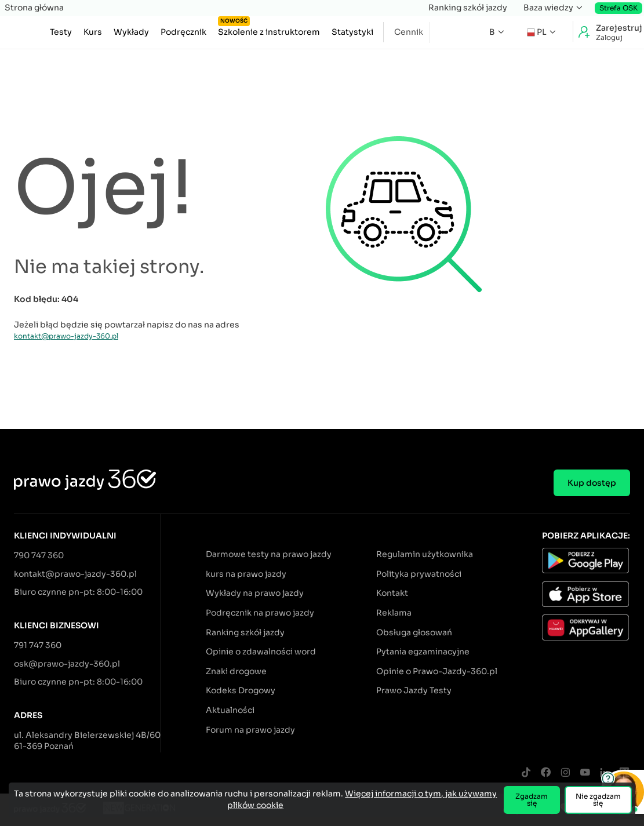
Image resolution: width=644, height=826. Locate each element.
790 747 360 (39, 555)
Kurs (93, 32)
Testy (61, 32)
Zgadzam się (532, 800)
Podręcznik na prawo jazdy (260, 613)
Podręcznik (183, 32)
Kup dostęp (592, 483)
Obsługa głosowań (414, 632)
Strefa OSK (618, 8)
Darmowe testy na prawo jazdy (269, 554)
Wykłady (131, 32)
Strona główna (34, 8)
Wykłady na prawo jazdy (255, 593)
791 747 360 (38, 645)
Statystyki (352, 32)
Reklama (394, 613)
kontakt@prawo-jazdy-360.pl (66, 336)
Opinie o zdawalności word (261, 652)
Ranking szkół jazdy (468, 8)
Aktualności (230, 710)
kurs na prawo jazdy (246, 574)
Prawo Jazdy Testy (414, 690)
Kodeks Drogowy (241, 690)
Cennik (409, 32)
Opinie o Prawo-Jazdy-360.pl (437, 671)
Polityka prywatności (419, 574)
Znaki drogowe (236, 671)
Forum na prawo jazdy (250, 730)
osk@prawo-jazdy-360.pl (67, 664)
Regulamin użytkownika (425, 554)
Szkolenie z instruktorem (269, 30)
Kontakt (392, 593)
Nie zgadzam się (598, 800)
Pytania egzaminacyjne (423, 652)
